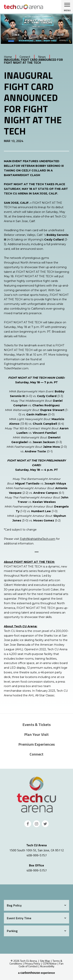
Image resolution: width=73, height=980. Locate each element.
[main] (36, 363)
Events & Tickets (37, 725)
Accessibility (47, 966)
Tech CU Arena (37, 795)
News (42, 57)
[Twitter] (45, 824)
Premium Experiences (37, 744)
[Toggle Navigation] (67, 7)
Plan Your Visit (36, 734)
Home (8, 57)
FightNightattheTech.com (38, 539)
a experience (36, 973)
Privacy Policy (32, 963)
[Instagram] (36, 824)
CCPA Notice (50, 963)
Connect (25, 57)
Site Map (45, 961)
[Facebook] (28, 824)
